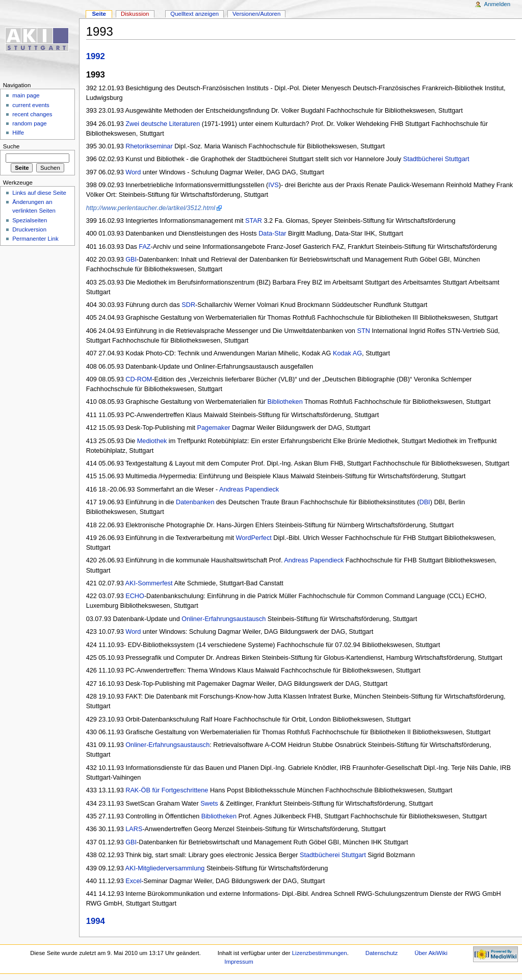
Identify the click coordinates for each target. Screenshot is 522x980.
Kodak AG (347, 353)
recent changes (32, 114)
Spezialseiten (30, 220)
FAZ (145, 247)
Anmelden (498, 4)
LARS (134, 829)
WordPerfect (254, 538)
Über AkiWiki (431, 953)
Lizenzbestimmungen (320, 953)
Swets (209, 804)
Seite (99, 14)
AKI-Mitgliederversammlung (165, 868)
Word (133, 172)
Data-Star (272, 234)
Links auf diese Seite (39, 193)
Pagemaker (214, 428)
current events (31, 105)
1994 (96, 921)
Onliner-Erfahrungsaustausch (224, 619)
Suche (11, 146)
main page (26, 95)
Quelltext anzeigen (194, 14)
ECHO (135, 596)
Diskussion (135, 14)
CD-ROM (139, 379)
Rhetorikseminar (149, 146)
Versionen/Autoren (256, 14)
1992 (96, 56)
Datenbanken (195, 502)
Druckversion (29, 229)
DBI (424, 502)
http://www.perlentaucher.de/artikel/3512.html (151, 208)
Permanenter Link (35, 239)
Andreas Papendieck (249, 489)
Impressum (239, 962)
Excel (133, 881)
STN (363, 331)
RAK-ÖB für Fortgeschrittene (167, 790)
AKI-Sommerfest (149, 583)
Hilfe (18, 133)
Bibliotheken (285, 402)
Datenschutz (382, 953)
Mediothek (152, 441)
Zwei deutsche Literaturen (163, 124)
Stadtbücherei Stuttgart (436, 159)
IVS (273, 185)
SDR (188, 305)
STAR (254, 221)
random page (30, 123)
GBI (131, 260)
